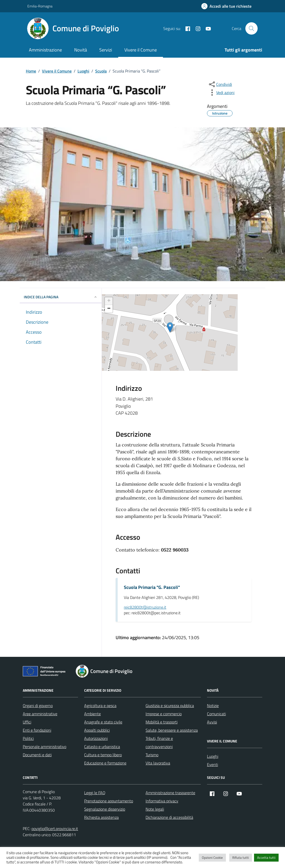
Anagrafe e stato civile (103, 722)
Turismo (152, 755)
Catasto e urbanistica (102, 747)
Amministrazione (45, 50)
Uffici (27, 722)
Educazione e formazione (105, 763)
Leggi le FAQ (95, 793)
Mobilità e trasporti (162, 722)
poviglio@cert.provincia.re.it (55, 829)
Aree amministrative (40, 714)
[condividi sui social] (220, 84)
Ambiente (92, 714)
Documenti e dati (37, 755)
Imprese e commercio (164, 714)
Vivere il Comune (141, 50)
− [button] (109, 309)
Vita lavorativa (158, 763)
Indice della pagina (61, 297)
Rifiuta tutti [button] (241, 857)
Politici (28, 738)
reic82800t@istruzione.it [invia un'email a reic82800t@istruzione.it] (145, 607)
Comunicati (216, 714)
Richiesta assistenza (101, 817)
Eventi (212, 764)
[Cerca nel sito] (251, 28)
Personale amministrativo (45, 747)
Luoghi (213, 756)
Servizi (106, 50)
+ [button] (109, 301)
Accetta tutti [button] (266, 857)
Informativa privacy (162, 801)
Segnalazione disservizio (105, 809)
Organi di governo (38, 706)
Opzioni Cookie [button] (212, 857)
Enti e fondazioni (37, 730)
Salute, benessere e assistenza (172, 730)
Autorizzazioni (96, 738)
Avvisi (212, 722)
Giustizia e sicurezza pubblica (170, 706)
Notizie (213, 706)
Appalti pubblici (97, 730)
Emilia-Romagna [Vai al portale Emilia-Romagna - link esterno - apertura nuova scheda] (40, 6)
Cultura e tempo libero (103, 755)
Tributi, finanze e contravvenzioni (159, 742)
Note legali (155, 809)
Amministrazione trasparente (170, 793)
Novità (81, 50)
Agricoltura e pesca (100, 706)
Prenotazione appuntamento (109, 801)
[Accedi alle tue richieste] (226, 6)
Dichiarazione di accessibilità (169, 817)
